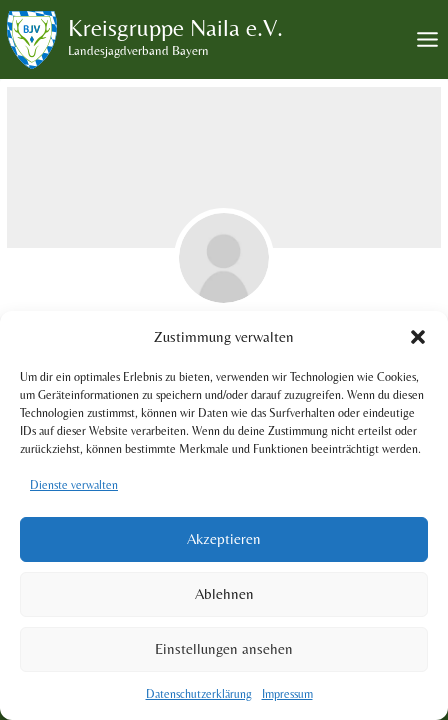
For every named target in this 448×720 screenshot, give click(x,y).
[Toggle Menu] (427, 39)
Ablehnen (224, 593)
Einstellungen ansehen (224, 648)
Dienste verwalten (74, 485)
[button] (418, 337)
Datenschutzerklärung (199, 694)
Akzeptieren (224, 538)
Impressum (287, 694)
